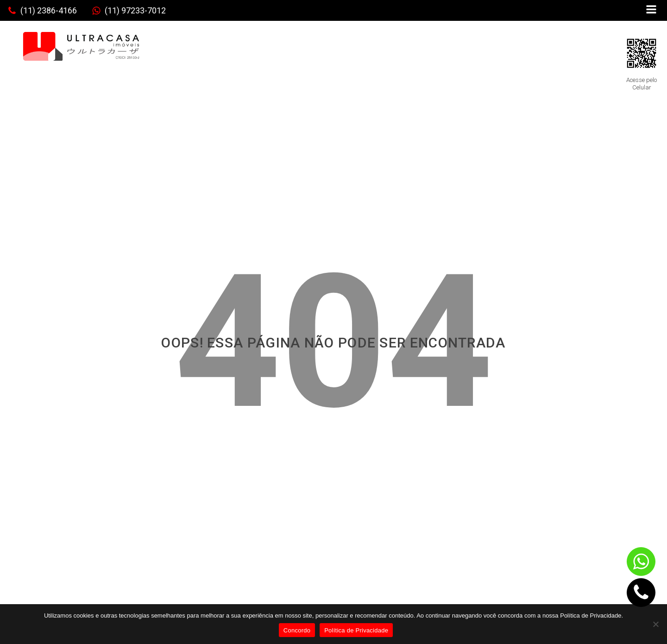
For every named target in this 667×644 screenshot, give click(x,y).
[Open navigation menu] (651, 10)
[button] (42, 11)
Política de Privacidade (356, 630)
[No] (655, 624)
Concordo (297, 630)
